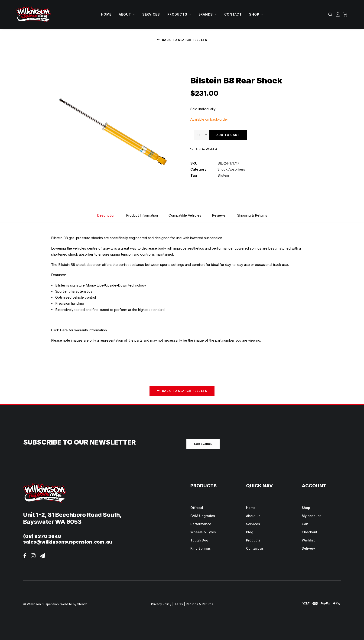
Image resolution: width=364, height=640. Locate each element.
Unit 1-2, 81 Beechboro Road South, (73, 515)
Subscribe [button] (203, 444)
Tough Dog (199, 540)
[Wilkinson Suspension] (34, 14)
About (127, 14)
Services (151, 14)
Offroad (197, 508)
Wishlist (308, 540)
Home (106, 14)
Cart (305, 524)
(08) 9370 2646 (42, 536)
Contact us (255, 548)
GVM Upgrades (203, 516)
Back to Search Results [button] (182, 40)
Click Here (59, 330)
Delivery (308, 548)
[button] (331, 14)
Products (179, 14)
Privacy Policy (161, 604)
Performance (201, 524)
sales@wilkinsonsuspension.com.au (68, 542)
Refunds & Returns (200, 604)
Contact (233, 14)
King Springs (201, 548)
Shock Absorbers (231, 169)
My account (311, 516)
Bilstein (223, 175)
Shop (256, 14)
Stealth (82, 604)
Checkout (310, 532)
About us (253, 516)
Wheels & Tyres (203, 532)
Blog (250, 532)
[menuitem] (106, 14)
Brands (208, 14)
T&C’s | (180, 604)
